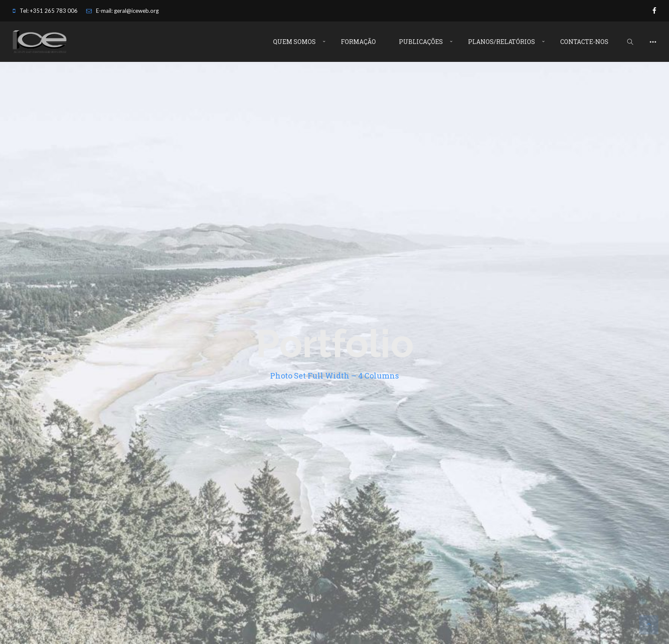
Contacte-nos (584, 42)
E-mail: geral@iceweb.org (122, 11)
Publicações (421, 42)
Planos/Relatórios (502, 42)
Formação (358, 42)
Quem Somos (294, 42)
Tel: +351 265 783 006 (45, 11)
